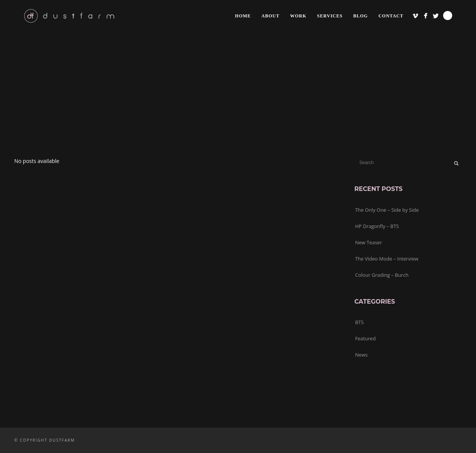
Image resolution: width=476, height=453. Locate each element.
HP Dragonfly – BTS (377, 226)
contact (391, 16)
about (271, 16)
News (361, 355)
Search (448, 16)
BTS (359, 322)
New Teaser (368, 242)
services (330, 16)
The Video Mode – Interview (387, 259)
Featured (365, 338)
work (298, 16)
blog (360, 16)
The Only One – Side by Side (387, 210)
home (243, 16)
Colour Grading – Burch (382, 275)
